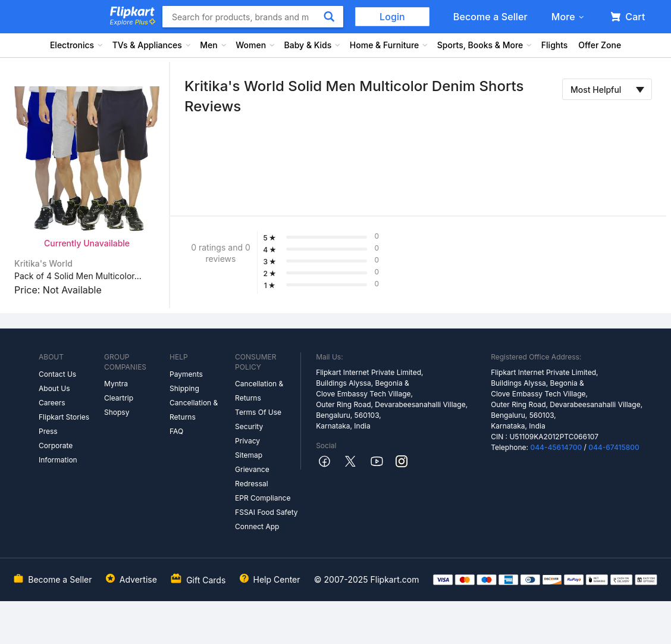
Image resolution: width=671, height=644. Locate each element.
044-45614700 (556, 447)
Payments (186, 374)
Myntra (116, 384)
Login (392, 17)
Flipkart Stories (64, 417)
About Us (54, 388)
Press (48, 431)
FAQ (176, 431)
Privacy (247, 441)
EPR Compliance (263, 498)
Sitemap (249, 455)
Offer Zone (600, 45)
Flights (555, 45)
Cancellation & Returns (194, 410)
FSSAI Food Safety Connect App (266, 519)
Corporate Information (58, 453)
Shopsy (117, 412)
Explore (133, 22)
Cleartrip (119, 398)
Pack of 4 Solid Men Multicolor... (78, 276)
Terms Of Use (258, 412)
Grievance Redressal (252, 476)
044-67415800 (614, 447)
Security (249, 426)
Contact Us (57, 374)
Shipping (184, 388)
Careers (52, 403)
